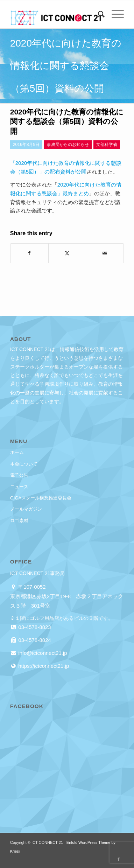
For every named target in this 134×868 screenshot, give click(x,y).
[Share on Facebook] (29, 253)
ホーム (17, 452)
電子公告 (19, 475)
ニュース (19, 487)
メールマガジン (26, 509)
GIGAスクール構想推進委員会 (41, 498)
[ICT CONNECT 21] (56, 14)
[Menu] (114, 14)
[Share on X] (67, 253)
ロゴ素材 (19, 521)
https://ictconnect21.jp (43, 666)
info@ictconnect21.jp (42, 653)
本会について (24, 464)
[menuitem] (98, 14)
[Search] (98, 14)
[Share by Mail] (105, 253)
